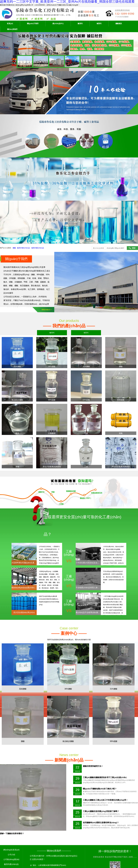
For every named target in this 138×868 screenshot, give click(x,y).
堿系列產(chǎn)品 (38, 248)
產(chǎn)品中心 (58, 23)
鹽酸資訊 (119, 23)
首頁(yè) (10, 23)
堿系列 (99, 23)
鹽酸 (14, 248)
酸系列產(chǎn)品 (24, 248)
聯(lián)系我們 (12, 29)
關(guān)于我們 (33, 23)
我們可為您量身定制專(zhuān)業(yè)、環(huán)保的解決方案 (69, 633)
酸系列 (80, 23)
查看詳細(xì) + (47, 310)
